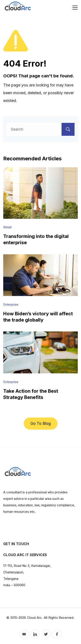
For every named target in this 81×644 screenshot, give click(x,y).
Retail (7, 227)
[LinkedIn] (35, 634)
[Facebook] (57, 634)
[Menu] (75, 8)
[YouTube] (24, 634)
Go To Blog (41, 423)
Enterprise (11, 304)
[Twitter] (46, 634)
